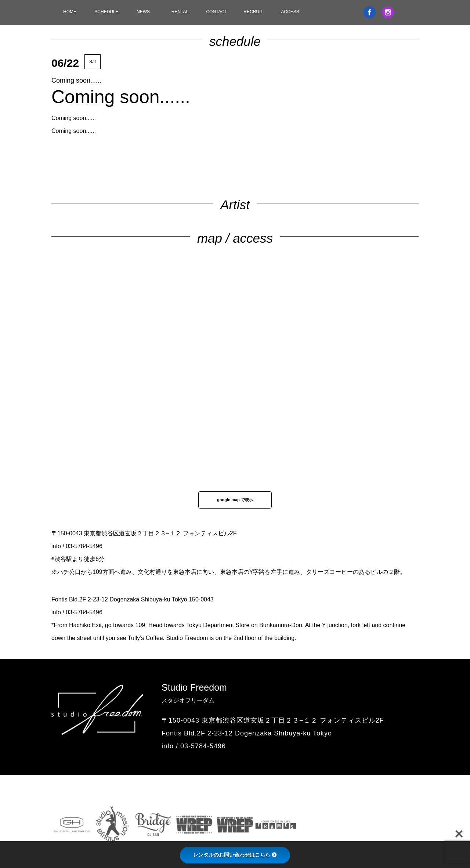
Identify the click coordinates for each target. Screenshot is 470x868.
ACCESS (290, 12)
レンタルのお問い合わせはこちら (235, 855)
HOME (70, 12)
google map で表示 (235, 500)
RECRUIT (253, 12)
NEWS (143, 12)
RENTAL (180, 12)
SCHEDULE (106, 12)
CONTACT (216, 12)
